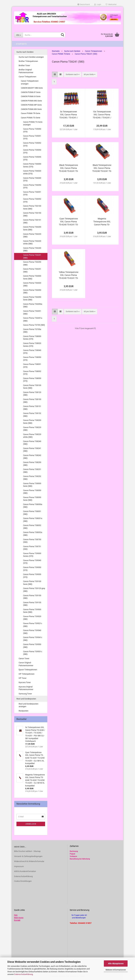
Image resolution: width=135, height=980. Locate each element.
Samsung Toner (25, 694)
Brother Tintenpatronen (28, 61)
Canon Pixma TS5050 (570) (32, 130)
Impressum (19, 866)
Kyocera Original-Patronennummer (26, 688)
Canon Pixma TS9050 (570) (32, 569)
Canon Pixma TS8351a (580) (33, 520)
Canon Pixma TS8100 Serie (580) (32, 387)
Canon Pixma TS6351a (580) (33, 319)
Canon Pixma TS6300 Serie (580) (32, 277)
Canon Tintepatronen (27, 77)
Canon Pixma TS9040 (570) (32, 562)
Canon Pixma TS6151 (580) (32, 221)
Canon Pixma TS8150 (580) (32, 401)
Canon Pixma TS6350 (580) (32, 291)
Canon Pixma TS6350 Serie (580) (32, 298)
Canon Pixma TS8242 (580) (32, 457)
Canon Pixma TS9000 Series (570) (32, 555)
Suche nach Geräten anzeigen (31, 57)
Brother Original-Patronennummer (26, 71)
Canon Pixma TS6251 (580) (32, 270)
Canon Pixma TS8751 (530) (32, 548)
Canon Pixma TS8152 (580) (32, 415)
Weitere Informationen (116, 970)
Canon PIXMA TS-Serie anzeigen (33, 123)
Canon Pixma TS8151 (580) (32, 408)
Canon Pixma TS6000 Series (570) (32, 165)
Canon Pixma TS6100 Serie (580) (32, 207)
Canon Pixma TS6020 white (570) (32, 172)
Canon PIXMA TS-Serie (31, 118)
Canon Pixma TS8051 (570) (32, 366)
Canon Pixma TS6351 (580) (32, 312)
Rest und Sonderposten (26, 699)
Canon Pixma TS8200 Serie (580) (32, 422)
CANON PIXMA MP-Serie (31, 105)
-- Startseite (21, 44)
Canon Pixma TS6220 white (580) (32, 242)
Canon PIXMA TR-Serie (31, 113)
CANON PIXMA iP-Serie (31, 92)
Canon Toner (24, 658)
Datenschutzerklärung (24, 974)
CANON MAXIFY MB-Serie (32, 88)
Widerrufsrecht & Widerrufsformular (29, 861)
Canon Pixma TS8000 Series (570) (32, 338)
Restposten (24, 711)
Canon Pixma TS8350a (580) (33, 506)
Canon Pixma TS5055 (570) (32, 158)
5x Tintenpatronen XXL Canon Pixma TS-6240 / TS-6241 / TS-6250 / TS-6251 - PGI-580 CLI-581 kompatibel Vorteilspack (69, 115)
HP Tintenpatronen (27, 674)
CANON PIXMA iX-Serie (31, 96)
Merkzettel (111, 4)
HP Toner (23, 678)
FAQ (16, 915)
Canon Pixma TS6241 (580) (32, 256)
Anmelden (31, 824)
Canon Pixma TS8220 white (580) (32, 436)
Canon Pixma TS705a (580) (32, 331)
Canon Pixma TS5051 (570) (32, 137)
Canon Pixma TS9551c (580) (33, 653)
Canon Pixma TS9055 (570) (32, 576)
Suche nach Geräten (25, 52)
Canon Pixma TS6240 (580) (32, 249)
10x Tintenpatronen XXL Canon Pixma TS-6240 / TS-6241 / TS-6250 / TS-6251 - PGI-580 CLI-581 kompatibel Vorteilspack (102, 115)
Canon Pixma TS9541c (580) (33, 639)
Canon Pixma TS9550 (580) (32, 646)
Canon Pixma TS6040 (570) (32, 179)
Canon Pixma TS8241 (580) (32, 450)
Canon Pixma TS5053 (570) (32, 151)
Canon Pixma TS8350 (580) (32, 492)
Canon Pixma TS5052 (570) (32, 144)
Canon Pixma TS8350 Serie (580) (32, 499)
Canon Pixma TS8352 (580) (32, 527)
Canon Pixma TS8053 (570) (32, 380)
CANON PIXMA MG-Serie (31, 101)
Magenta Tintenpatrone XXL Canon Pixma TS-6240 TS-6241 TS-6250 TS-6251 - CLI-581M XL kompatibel (102, 222)
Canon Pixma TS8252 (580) (32, 478)
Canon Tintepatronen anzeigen (30, 82)
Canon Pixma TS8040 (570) (32, 352)
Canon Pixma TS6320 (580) (32, 284)
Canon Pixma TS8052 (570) (32, 373)
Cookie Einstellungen (23, 881)
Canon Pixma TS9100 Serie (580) (32, 583)
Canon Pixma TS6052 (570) (32, 200)
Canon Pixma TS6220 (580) (32, 235)
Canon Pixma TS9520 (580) (32, 618)
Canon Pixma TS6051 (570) (32, 193)
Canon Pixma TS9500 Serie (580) (32, 611)
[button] (84, 4)
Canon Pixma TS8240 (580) (32, 443)
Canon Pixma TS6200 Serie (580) (32, 228)
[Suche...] (18, 35)
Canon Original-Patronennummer (26, 664)
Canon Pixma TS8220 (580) (32, 429)
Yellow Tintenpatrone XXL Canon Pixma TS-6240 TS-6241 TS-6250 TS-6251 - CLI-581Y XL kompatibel (69, 275)
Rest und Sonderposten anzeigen (28, 705)
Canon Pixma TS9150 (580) (32, 597)
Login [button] (98, 4)
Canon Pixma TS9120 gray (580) (34, 590)
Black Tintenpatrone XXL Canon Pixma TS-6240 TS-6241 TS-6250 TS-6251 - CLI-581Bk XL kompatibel (69, 168)
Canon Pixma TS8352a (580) (33, 534)
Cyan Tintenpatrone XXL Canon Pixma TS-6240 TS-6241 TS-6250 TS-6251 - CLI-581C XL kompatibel (69, 222)
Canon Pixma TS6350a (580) (33, 305)
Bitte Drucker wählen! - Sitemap (27, 851)
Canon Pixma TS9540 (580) (32, 632)
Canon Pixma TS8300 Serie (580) (32, 485)
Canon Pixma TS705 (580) (34, 325)
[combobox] (73, 75)
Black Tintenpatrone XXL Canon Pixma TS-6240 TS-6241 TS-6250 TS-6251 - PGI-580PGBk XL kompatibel (102, 168)
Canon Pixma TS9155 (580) (32, 604)
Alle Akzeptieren (116, 964)
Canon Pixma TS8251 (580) (32, 471)
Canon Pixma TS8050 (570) (32, 359)
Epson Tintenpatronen (28, 670)
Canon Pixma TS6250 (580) (32, 263)
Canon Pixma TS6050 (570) (32, 186)
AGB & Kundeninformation (25, 871)
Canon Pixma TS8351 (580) (32, 513)
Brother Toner (24, 65)
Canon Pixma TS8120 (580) (32, 394)
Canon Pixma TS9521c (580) (33, 625)
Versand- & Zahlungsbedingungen (28, 856)
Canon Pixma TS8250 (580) (32, 464)
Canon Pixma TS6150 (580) (32, 214)
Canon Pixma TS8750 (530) (32, 541)
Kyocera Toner (25, 682)
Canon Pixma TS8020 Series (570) (32, 345)
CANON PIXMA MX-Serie (31, 109)
